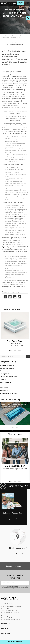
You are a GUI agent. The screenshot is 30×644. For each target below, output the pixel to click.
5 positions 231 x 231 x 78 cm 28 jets (15, 345)
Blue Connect (19, 216)
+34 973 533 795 (8, 604)
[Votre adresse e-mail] (13, 583)
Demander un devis (20, 3)
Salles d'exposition (15, 466)
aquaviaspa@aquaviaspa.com (12, 606)
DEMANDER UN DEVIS (15, 642)
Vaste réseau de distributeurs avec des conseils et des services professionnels (15, 469)
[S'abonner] (27, 583)
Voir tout (15, 431)
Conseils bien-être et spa (18, 45)
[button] (9, 351)
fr (27, 3)
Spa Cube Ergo (15, 341)
